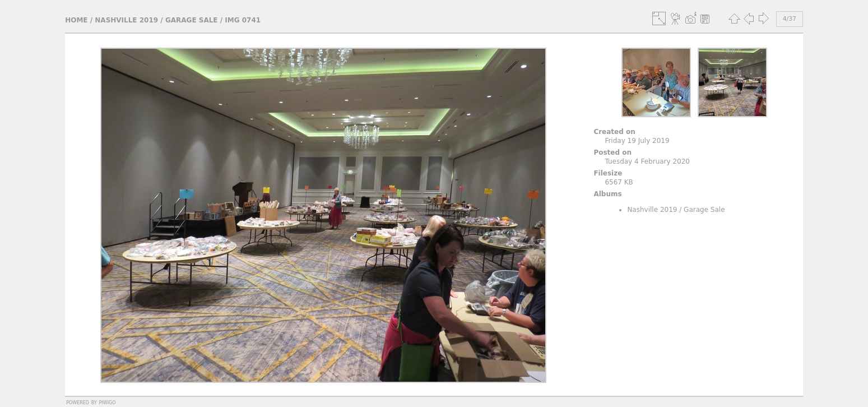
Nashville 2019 (126, 20)
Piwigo (108, 402)
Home (76, 20)
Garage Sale (192, 20)
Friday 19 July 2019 (637, 141)
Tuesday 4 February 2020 (647, 161)
